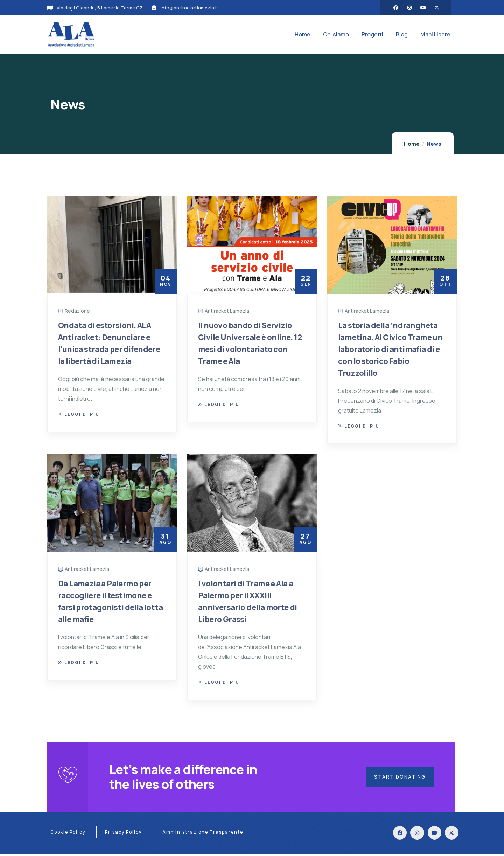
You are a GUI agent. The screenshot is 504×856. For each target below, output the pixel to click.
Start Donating (399, 778)
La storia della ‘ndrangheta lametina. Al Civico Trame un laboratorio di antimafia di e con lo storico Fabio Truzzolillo (390, 349)
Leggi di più (79, 414)
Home (412, 144)
